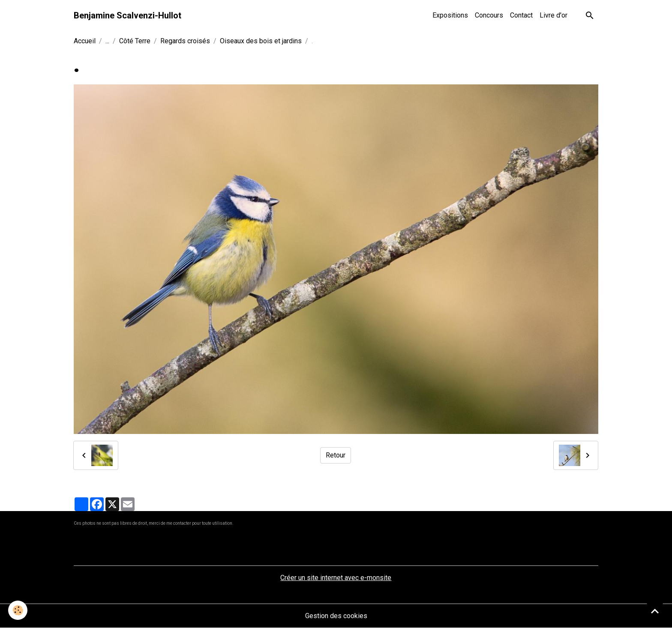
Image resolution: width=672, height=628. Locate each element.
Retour (336, 455)
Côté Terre (135, 41)
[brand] (127, 15)
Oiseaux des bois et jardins (261, 41)
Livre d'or (553, 15)
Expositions (450, 15)
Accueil (85, 41)
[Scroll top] (655, 611)
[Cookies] (18, 610)
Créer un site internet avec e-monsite (336, 578)
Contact (521, 15)
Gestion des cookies (336, 616)
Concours (489, 15)
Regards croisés (185, 41)
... (107, 41)
